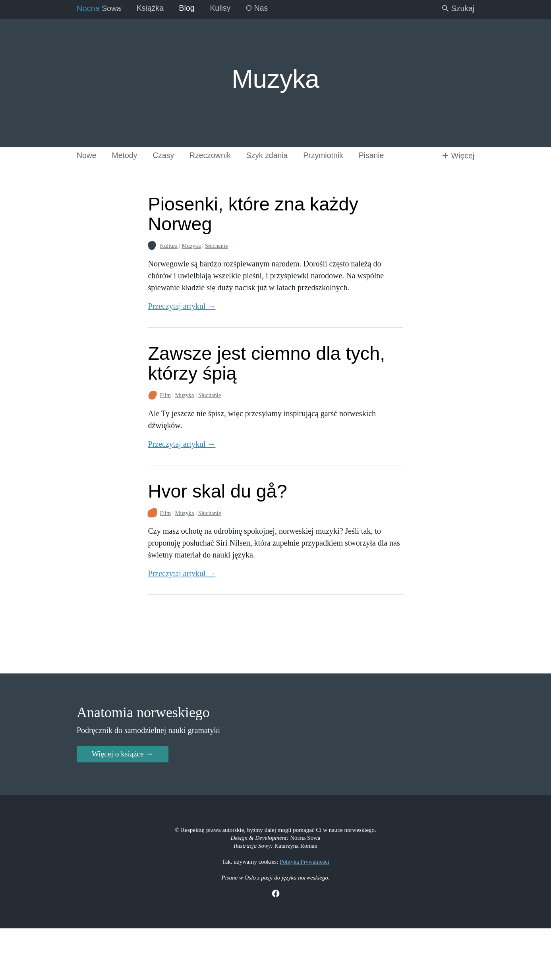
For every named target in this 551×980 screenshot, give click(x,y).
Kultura (166, 246)
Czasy (166, 155)
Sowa (100, 8)
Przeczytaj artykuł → (178, 307)
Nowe (87, 155)
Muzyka (188, 246)
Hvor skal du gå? (216, 491)
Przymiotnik (330, 155)
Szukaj (457, 8)
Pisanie (380, 155)
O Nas (262, 8)
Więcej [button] (457, 155)
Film (162, 395)
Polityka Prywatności (304, 912)
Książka (152, 8)
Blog (189, 8)
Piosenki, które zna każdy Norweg (253, 214)
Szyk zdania (273, 155)
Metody (126, 155)
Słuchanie (214, 246)
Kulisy (224, 8)
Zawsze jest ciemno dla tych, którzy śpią (267, 364)
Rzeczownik (214, 155)
